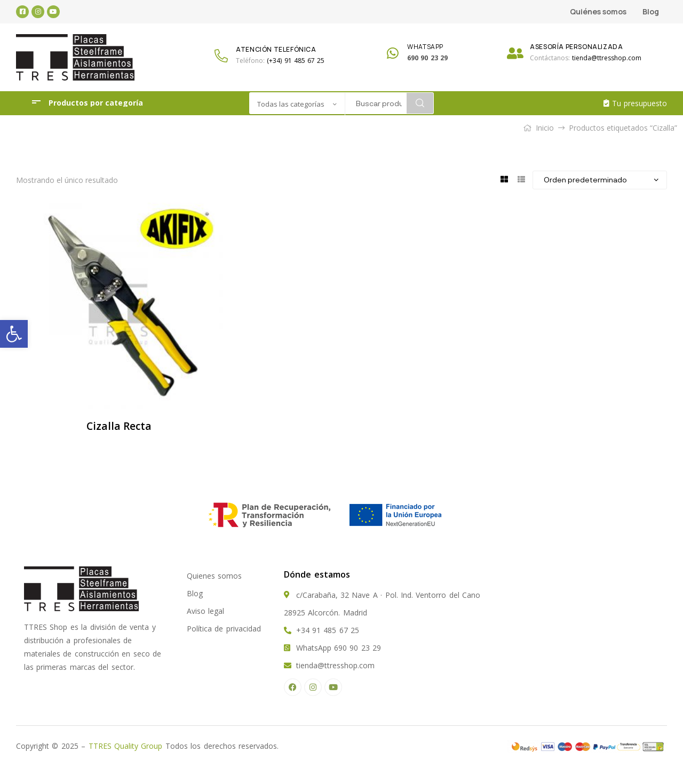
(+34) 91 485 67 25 (296, 61)
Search (420, 103)
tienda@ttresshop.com (607, 58)
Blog (651, 11)
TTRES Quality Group (126, 746)
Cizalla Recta (119, 426)
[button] (14, 334)
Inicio (545, 128)
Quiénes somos (598, 11)
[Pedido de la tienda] (600, 180)
